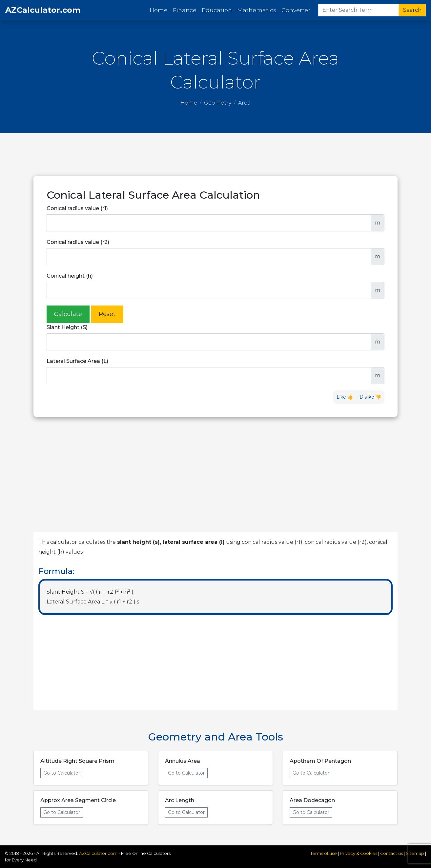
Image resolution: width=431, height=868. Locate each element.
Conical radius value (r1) (77, 208)
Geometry (218, 103)
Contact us (391, 853)
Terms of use (324, 853)
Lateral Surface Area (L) (77, 361)
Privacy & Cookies (359, 853)
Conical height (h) (70, 276)
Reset (107, 314)
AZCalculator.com (43, 10)
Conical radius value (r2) (78, 242)
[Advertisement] (215, 154)
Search (412, 10)
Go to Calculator (62, 773)
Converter (296, 10)
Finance (185, 10)
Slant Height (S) (67, 327)
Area (244, 103)
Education (217, 10)
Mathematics (257, 10)
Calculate (68, 314)
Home (160, 10)
